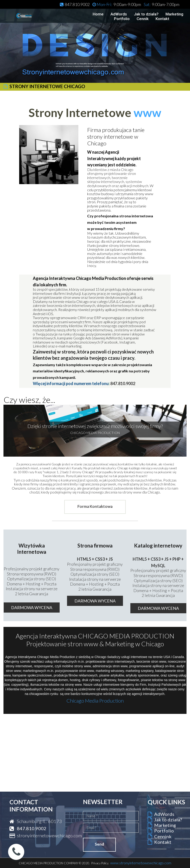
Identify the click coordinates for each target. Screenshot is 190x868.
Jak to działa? (146, 14)
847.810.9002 (123, 383)
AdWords (119, 14)
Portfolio (122, 19)
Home (98, 14)
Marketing (174, 14)
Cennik (143, 19)
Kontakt (162, 19)
